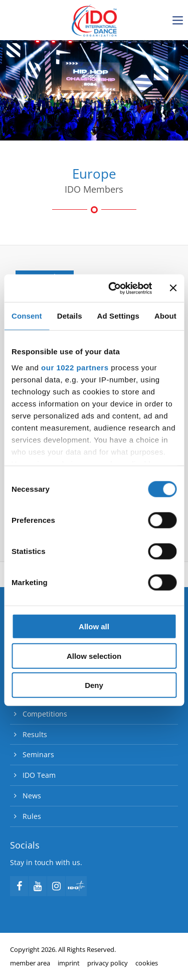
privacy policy (108, 963)
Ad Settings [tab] (118, 316)
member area (30, 963)
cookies (147, 963)
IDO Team (39, 775)
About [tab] (165, 316)
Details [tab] (70, 316)
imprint (69, 963)
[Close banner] (173, 288)
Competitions (45, 714)
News (32, 796)
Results (35, 734)
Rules (32, 816)
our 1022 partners (75, 367)
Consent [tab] (27, 316)
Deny (94, 685)
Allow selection (94, 656)
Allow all (94, 626)
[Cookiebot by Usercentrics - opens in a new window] (113, 288)
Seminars (38, 754)
